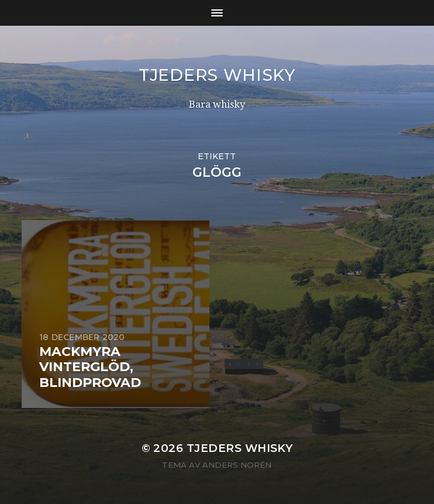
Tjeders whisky (217, 75)
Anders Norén (237, 465)
